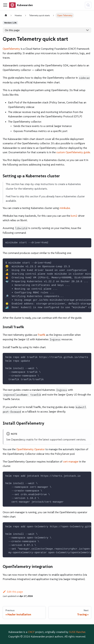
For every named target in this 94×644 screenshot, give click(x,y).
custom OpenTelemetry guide (73, 152)
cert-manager (71, 461)
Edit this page (13, 592)
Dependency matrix (22, 439)
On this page (12, 30)
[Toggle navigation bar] (5, 5)
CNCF (31, 632)
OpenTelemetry (11, 49)
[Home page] (6, 15)
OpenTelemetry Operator (31, 449)
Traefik (42, 335)
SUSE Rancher (77, 632)
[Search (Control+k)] (88, 5)
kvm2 (74, 216)
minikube (65, 208)
